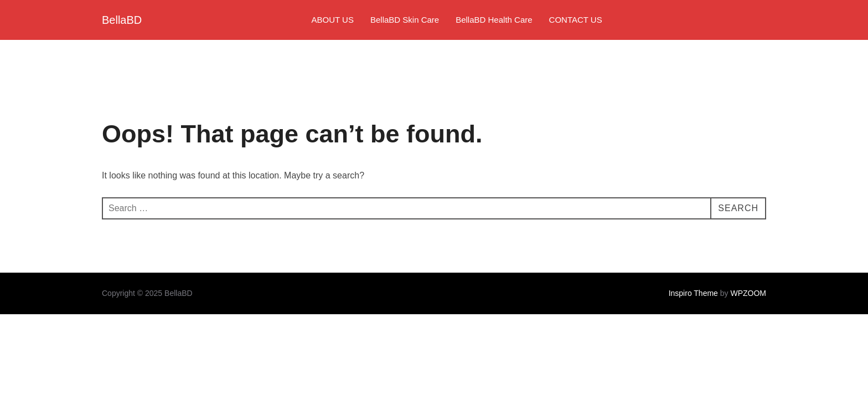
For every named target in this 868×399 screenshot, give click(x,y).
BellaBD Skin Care (405, 20)
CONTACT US (576, 20)
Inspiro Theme (693, 293)
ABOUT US (333, 20)
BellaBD (122, 20)
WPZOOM (748, 293)
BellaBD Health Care (494, 20)
